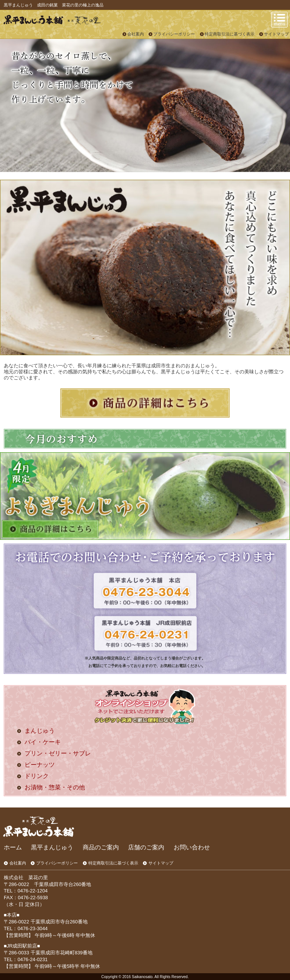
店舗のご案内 (146, 847)
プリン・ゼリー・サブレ (58, 753)
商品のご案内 (101, 847)
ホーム (13, 847)
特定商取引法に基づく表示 (230, 34)
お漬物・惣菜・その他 (55, 787)
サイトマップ (276, 34)
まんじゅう (40, 731)
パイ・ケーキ (43, 742)
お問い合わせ (192, 847)
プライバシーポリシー (174, 34)
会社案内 (136, 34)
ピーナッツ (40, 765)
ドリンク (37, 776)
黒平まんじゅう (52, 847)
